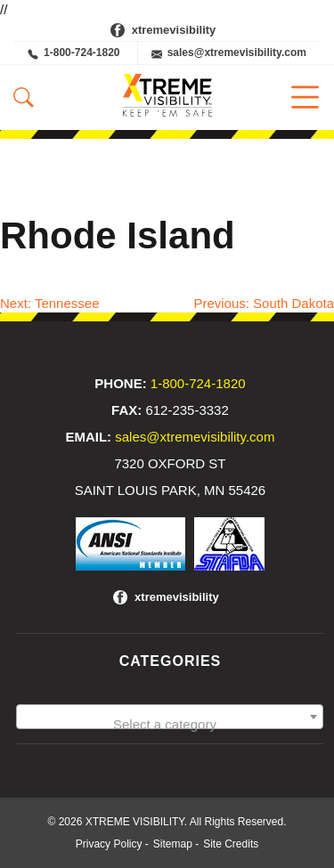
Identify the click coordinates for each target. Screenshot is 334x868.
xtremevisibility (174, 30)
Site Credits (231, 844)
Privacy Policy (109, 844)
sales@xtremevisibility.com (229, 53)
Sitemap (173, 844)
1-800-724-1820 (73, 53)
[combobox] (170, 717)
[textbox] (170, 724)
